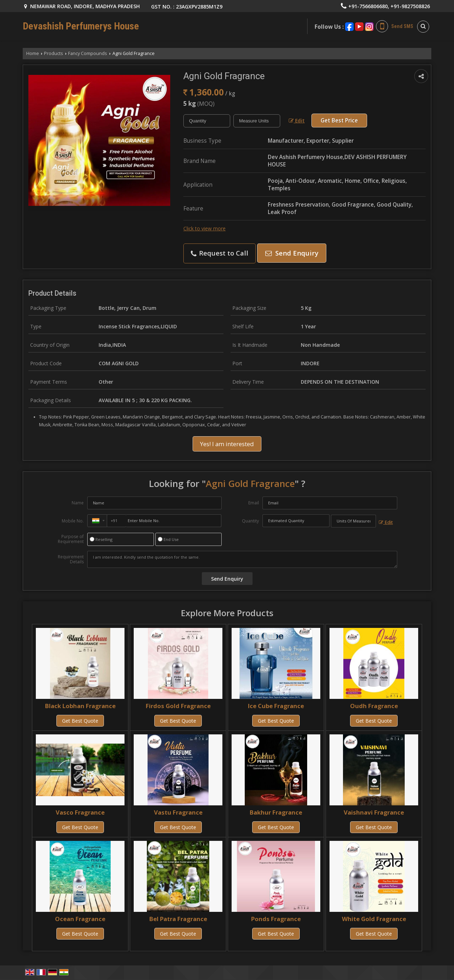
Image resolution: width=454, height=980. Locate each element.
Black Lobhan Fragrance (80, 706)
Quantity (250, 521)
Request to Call (220, 253)
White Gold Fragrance (374, 919)
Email (254, 503)
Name (78, 503)
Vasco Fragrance (80, 812)
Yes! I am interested (227, 444)
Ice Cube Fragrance (276, 706)
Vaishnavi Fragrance (374, 812)
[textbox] (257, 121)
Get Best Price (339, 121)
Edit (297, 121)
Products (54, 53)
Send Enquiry (292, 253)
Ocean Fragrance (80, 919)
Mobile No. (73, 521)
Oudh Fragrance (374, 706)
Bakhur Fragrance (276, 812)
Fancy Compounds (88, 53)
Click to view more (204, 228)
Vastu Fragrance (178, 812)
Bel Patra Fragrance (178, 919)
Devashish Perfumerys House (81, 26)
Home (33, 53)
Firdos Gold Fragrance (178, 706)
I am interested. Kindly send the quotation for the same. (242, 559)
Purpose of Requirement (71, 539)
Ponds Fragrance (276, 919)
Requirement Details (71, 559)
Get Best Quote (80, 721)
